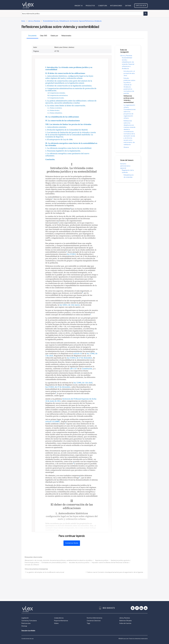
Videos (56, 623)
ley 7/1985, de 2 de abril (83, 383)
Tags (88, 623)
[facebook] (137, 608)
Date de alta (141, 6)
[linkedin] (141, 608)
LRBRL (57, 421)
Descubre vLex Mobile (28, 631)
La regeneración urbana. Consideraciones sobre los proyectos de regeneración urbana (130, 112)
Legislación (25, 618)
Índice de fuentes (125, 623)
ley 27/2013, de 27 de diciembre (79, 358)
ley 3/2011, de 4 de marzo (70, 305)
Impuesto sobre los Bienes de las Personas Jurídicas (110, 562)
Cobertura (103, 6)
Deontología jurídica (32, 562)
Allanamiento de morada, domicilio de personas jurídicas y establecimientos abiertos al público (59, 560)
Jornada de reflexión (32, 565)
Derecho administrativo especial (125, 166)
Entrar (128, 6)
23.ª (76, 369)
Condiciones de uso (27, 639)
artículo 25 (78, 353)
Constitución (87, 369)
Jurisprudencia (59, 618)
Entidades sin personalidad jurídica (54, 562)
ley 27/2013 (71, 254)
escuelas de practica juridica (79, 562)
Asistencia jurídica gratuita (120, 560)
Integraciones (116, 6)
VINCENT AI (78, 6)
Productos (90, 6)
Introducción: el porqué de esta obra (129, 73)
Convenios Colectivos (94, 621)
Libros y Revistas (126, 56)
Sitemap (24, 626)
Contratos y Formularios (29, 621)
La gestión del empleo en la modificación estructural (45, 572)
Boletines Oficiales (126, 621)
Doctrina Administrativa (94, 618)
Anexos (126, 147)
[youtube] (146, 608)
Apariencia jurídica (102, 560)
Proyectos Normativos (61, 621)
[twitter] (133, 608)
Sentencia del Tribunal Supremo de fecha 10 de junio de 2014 (71, 400)
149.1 (72, 369)
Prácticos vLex (26, 623)
